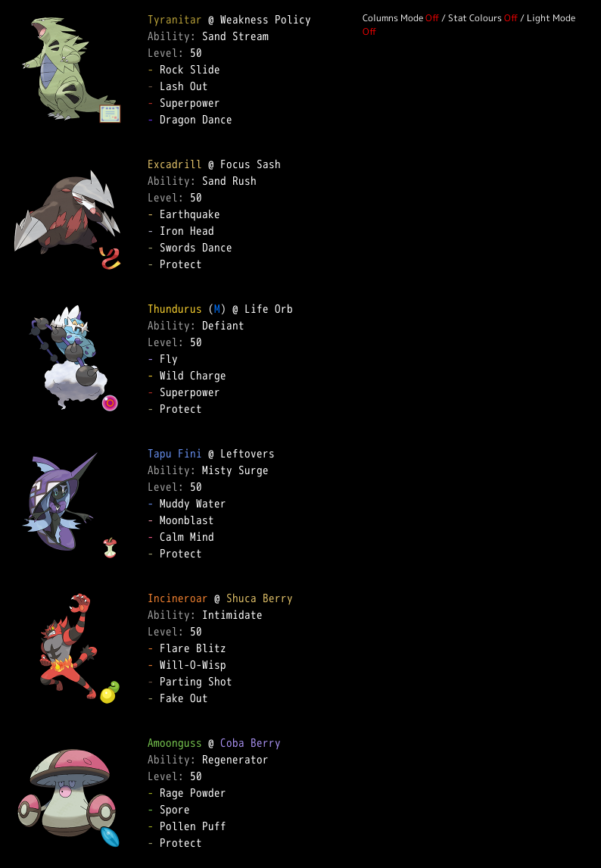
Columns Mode (393, 18)
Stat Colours (475, 18)
